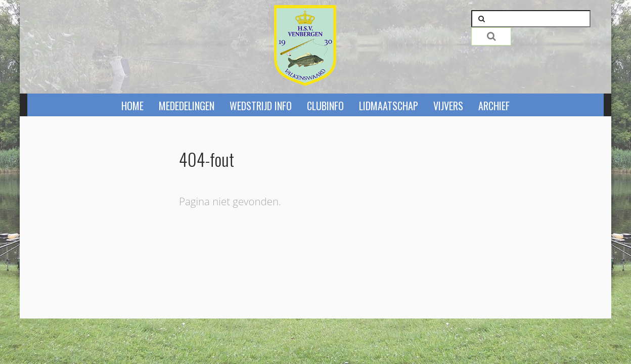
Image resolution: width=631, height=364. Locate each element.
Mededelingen (187, 106)
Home (132, 106)
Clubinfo (325, 106)
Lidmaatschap (389, 106)
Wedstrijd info (261, 106)
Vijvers (448, 106)
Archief (494, 106)
